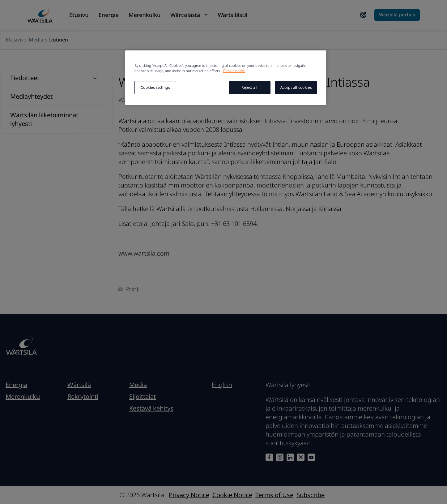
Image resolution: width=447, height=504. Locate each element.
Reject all (249, 87)
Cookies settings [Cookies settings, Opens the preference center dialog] (155, 87)
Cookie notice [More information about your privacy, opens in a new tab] (234, 71)
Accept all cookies (296, 87)
